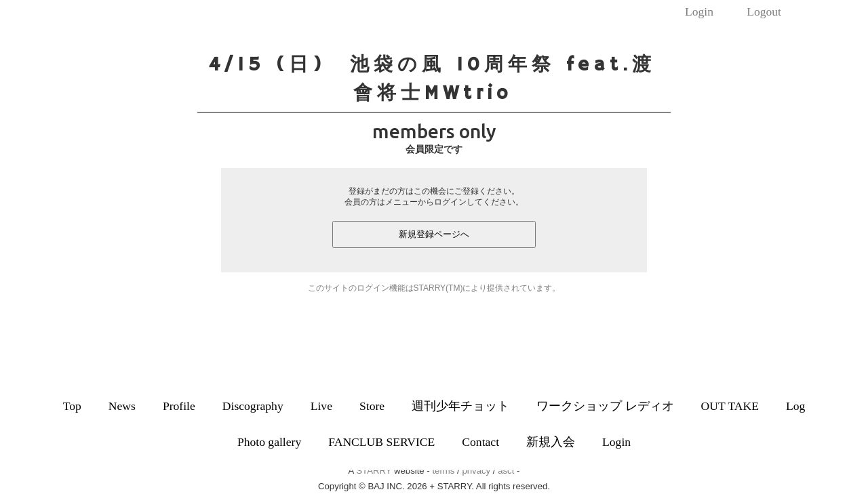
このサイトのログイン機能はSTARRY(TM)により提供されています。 (434, 288)
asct (506, 471)
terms (443, 471)
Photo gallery (269, 442)
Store (372, 406)
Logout (764, 12)
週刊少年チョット (460, 406)
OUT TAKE (730, 406)
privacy (476, 471)
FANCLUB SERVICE (381, 442)
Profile (179, 406)
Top (72, 406)
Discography (253, 406)
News (122, 406)
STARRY (374, 471)
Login (699, 12)
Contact (480, 442)
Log (795, 406)
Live (321, 406)
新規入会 (551, 442)
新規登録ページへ (434, 234)
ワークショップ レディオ (605, 406)
